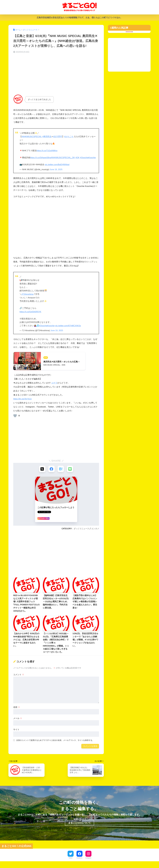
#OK (79, 158)
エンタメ (95, 532)
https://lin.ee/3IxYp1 (22, 402)
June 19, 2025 (57, 334)
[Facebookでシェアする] (51, 473)
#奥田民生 (48, 137)
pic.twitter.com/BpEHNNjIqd (57, 168)
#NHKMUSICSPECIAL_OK (64, 158)
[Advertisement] (56, 74)
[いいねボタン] (15, 419)
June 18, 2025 (56, 173)
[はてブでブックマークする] (61, 473)
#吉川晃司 (58, 137)
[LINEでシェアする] (71, 473)
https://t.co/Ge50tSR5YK (31, 315)
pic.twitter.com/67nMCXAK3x (69, 329)
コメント (19, 678)
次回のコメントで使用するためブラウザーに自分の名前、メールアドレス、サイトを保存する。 (55, 744)
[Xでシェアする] (42, 473)
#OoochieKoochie (28, 161)
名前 (17, 711)
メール (18, 722)
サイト (16, 733)
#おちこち (70, 137)
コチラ (54, 386)
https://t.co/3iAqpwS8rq (41, 158)
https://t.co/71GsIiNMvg (47, 151)
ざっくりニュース (81, 532)
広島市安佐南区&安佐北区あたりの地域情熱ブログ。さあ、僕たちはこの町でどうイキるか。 (79, 18)
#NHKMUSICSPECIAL (32, 137)
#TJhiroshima (28, 298)
